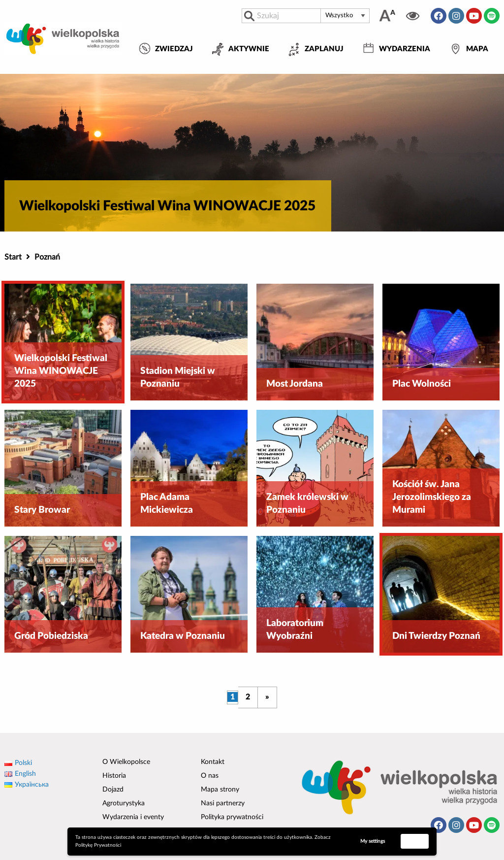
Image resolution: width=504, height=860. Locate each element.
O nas (210, 776)
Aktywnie (249, 49)
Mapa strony (220, 790)
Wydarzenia (405, 49)
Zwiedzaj (174, 49)
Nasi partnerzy (223, 803)
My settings (373, 841)
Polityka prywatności (232, 817)
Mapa (477, 49)
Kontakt (213, 762)
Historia (114, 776)
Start (13, 257)
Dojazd (113, 790)
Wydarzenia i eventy (133, 817)
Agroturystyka (124, 803)
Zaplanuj (324, 49)
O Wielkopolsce (126, 762)
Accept (415, 841)
